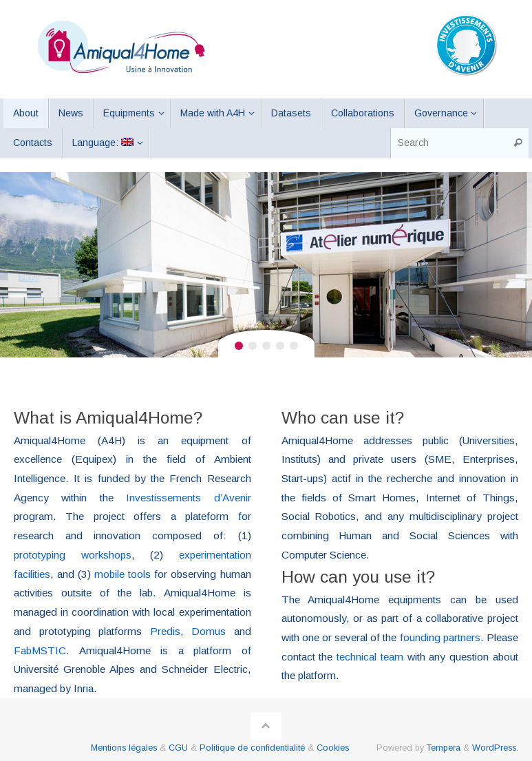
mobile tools (123, 574)
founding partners (440, 637)
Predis (165, 631)
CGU (178, 748)
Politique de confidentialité (252, 748)
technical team (370, 657)
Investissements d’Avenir (188, 498)
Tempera (444, 748)
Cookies (333, 748)
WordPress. (495, 748)
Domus (209, 631)
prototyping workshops (73, 555)
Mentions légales (124, 748)
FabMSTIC (40, 650)
